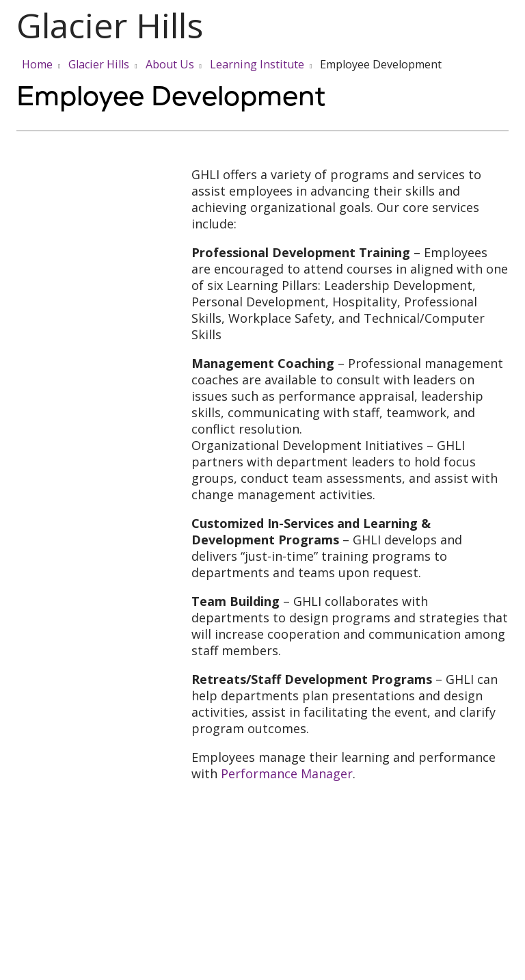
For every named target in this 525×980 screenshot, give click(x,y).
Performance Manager (287, 773)
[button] (506, 26)
